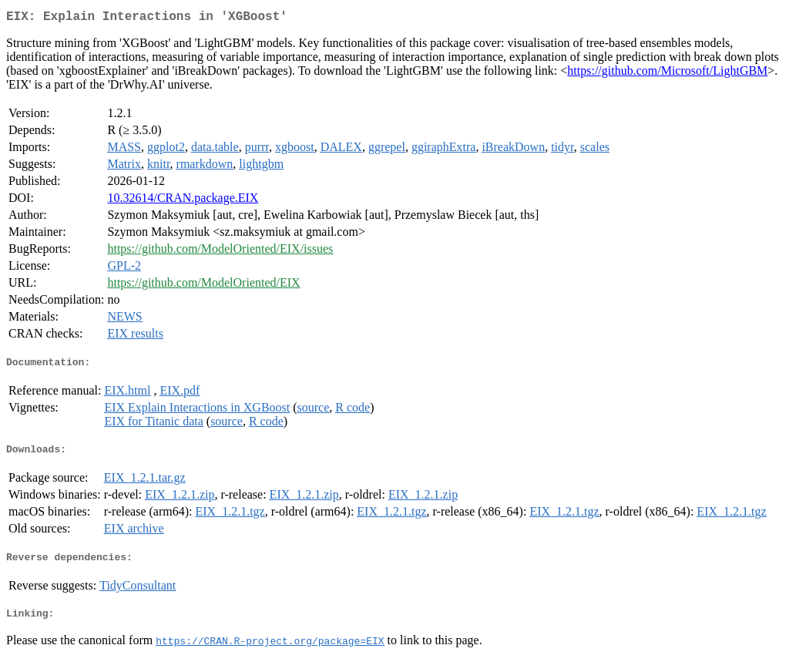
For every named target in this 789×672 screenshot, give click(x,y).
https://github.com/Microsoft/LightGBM (667, 74)
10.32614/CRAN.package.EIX (183, 201)
